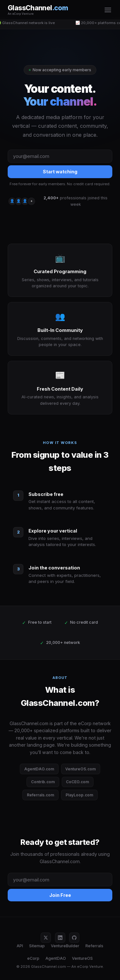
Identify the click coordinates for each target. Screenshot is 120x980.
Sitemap (37, 946)
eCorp (33, 958)
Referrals (94, 946)
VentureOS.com (80, 769)
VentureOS (82, 958)
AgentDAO (56, 958)
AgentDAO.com (39, 769)
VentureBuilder (65, 946)
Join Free (60, 895)
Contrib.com (43, 782)
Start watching (60, 172)
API (20, 946)
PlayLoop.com (79, 795)
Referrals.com (40, 795)
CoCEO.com (77, 782)
